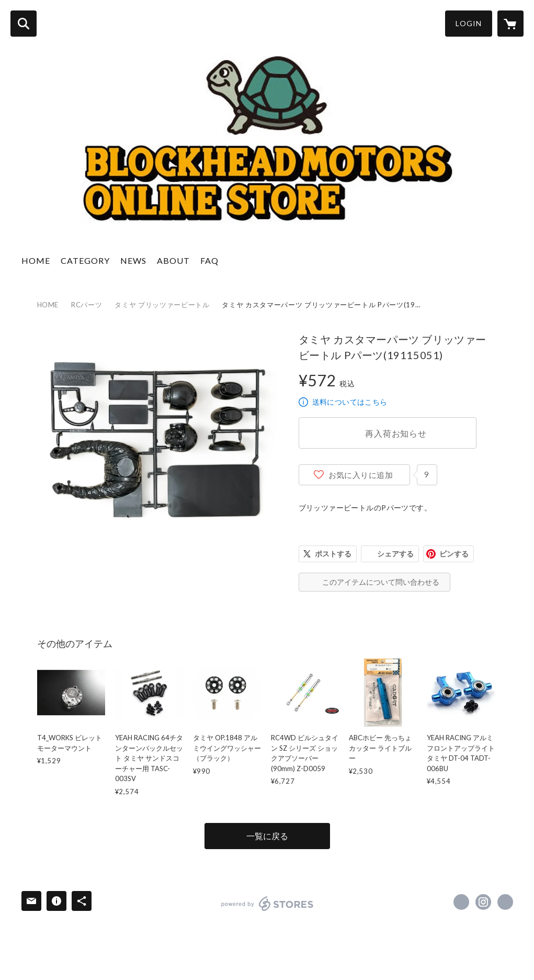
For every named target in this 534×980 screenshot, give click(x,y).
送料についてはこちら (350, 402)
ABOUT (173, 260)
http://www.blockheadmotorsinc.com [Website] (505, 902)
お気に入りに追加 (361, 475)
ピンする (454, 554)
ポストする (333, 554)
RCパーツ (87, 305)
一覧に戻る (267, 836)
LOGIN (469, 23)
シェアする (395, 554)
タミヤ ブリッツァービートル (162, 305)
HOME (36, 260)
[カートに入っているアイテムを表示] (510, 24)
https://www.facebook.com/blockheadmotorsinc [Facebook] (461, 902)
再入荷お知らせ (396, 433)
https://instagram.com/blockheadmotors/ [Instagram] (483, 902)
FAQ (209, 260)
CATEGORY (85, 260)
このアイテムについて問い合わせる (381, 582)
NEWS (133, 260)
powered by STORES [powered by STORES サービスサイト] (268, 904)
